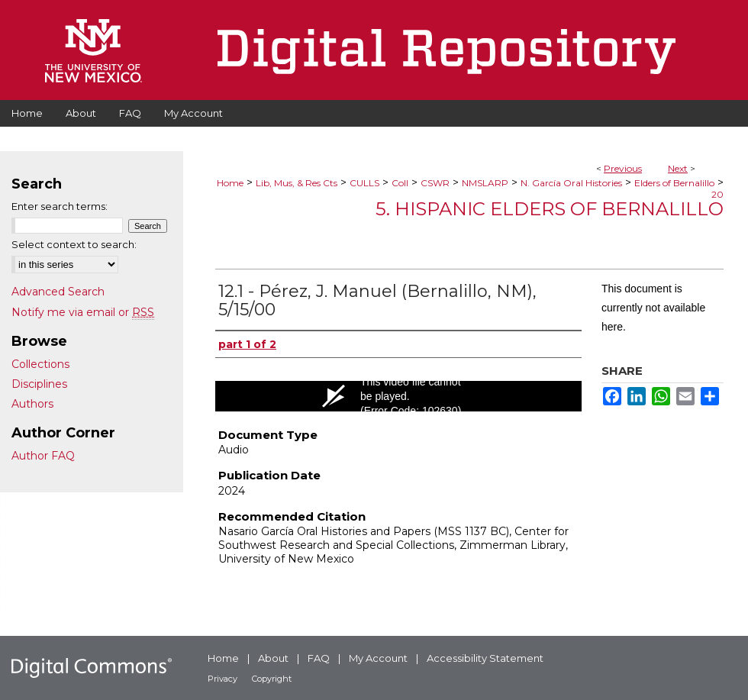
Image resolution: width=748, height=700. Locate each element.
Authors (32, 404)
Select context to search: (74, 244)
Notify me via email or (83, 312)
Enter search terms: (60, 206)
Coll (400, 183)
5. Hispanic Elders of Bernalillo (550, 209)
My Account (378, 658)
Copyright (272, 679)
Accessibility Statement (485, 658)
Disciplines (39, 384)
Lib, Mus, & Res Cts (297, 183)
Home (230, 183)
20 (717, 194)
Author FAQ (43, 456)
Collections (40, 364)
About (273, 658)
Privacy (222, 679)
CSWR (435, 183)
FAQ (319, 658)
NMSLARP (485, 183)
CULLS (364, 183)
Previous (623, 168)
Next (678, 168)
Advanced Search (58, 292)
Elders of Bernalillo (674, 183)
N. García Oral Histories (571, 183)
